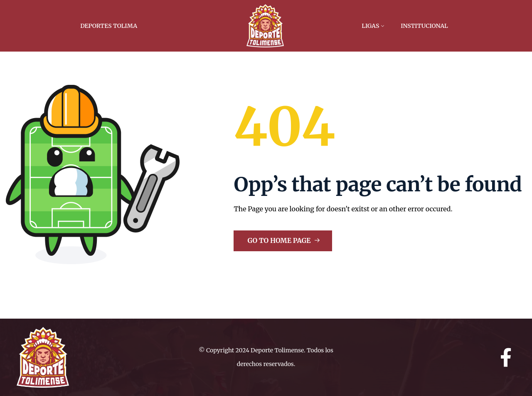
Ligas (370, 26)
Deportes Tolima (109, 26)
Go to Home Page (284, 240)
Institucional (424, 26)
